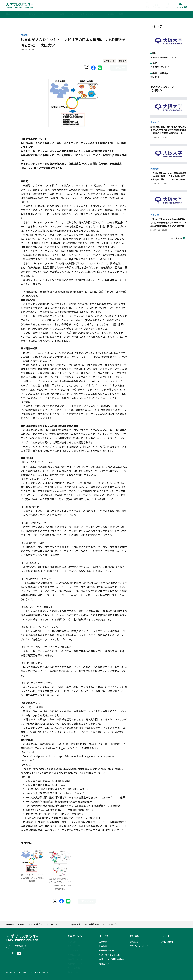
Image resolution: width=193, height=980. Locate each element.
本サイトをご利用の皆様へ (112, 959)
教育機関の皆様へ (107, 950)
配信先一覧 (104, 964)
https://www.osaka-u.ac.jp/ (164, 57)
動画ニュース (74, 972)
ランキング (73, 950)
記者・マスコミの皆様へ (111, 955)
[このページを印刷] (119, 68)
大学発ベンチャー (76, 964)
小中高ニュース (75, 959)
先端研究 (123, 61)
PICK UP (72, 942)
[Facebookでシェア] (93, 68)
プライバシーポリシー (140, 946)
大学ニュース (109, 61)
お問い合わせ (167, 942)
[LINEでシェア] (100, 68)
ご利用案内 (104, 942)
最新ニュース (74, 946)
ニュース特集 (74, 968)
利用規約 (103, 946)
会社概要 (134, 942)
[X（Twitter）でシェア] (87, 68)
